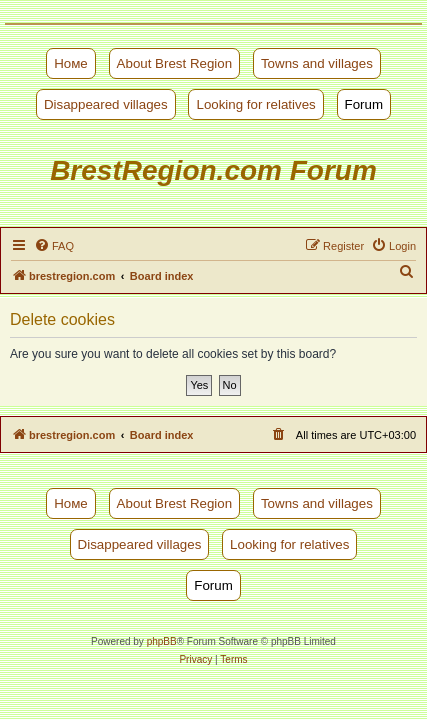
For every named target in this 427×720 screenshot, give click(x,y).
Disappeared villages (106, 104)
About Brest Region (175, 63)
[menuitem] (54, 246)
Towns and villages (317, 63)
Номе (71, 63)
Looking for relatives (255, 104)
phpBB (162, 641)
